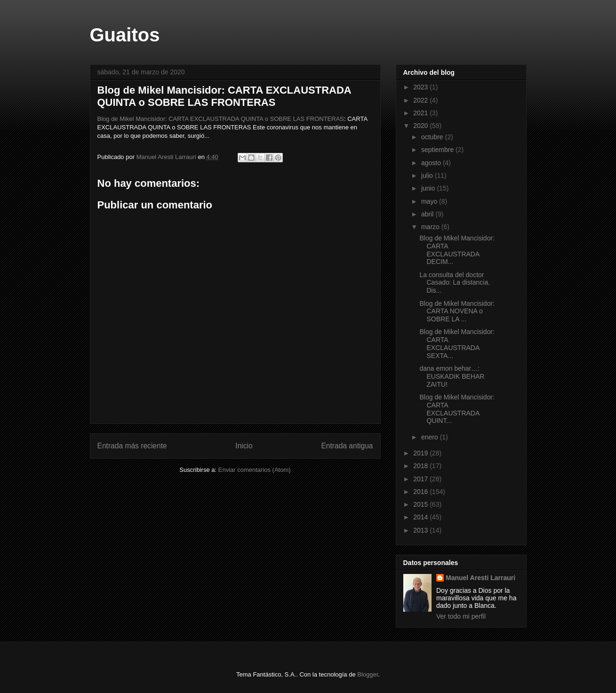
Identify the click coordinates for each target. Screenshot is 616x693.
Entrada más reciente (132, 446)
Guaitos (125, 35)
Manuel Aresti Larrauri (480, 578)
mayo (430, 201)
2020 (421, 126)
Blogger (368, 674)
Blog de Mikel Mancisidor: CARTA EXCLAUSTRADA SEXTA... (457, 343)
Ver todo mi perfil (461, 616)
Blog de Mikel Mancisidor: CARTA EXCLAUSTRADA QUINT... (457, 409)
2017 (421, 479)
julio (428, 175)
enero (431, 437)
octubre (433, 137)
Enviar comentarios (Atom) (255, 470)
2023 (421, 87)
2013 (421, 530)
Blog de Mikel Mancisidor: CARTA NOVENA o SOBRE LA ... (457, 311)
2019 (421, 453)
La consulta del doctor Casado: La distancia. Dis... (455, 283)
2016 (421, 492)
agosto (432, 163)
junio (429, 188)
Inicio (244, 446)
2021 (421, 113)
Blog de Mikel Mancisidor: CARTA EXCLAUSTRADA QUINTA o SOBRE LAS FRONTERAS (221, 119)
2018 (421, 466)
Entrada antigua (347, 446)
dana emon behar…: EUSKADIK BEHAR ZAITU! (452, 376)
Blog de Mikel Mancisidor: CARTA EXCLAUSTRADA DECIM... (457, 250)
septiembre (438, 150)
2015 (421, 504)
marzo (431, 227)
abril (428, 214)
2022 (421, 100)
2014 (421, 517)
